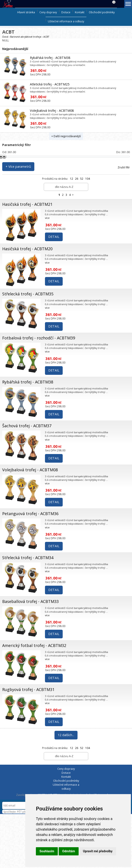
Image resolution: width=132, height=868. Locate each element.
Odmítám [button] (69, 851)
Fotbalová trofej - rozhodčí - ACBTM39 (39, 338)
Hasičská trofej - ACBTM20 (27, 249)
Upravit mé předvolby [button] (98, 851)
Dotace (66, 12)
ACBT (46, 37)
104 (88, 179)
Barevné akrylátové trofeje (26, 37)
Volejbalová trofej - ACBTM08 (52, 111)
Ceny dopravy (48, 12)
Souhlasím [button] (47, 851)
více (47, 218)
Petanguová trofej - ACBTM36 (30, 514)
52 (82, 179)
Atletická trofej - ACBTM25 (50, 84)
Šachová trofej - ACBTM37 (27, 426)
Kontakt (80, 12)
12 (72, 179)
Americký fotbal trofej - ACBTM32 (34, 645)
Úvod (5, 37)
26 (77, 179)
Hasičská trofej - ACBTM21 (27, 204)
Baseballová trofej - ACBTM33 (30, 601)
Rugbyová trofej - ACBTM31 (28, 689)
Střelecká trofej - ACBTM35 (28, 294)
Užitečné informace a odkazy (66, 21)
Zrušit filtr (124, 167)
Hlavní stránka (26, 12)
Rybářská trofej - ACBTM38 (50, 58)
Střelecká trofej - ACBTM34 (28, 558)
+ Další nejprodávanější (66, 136)
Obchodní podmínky (102, 12)
